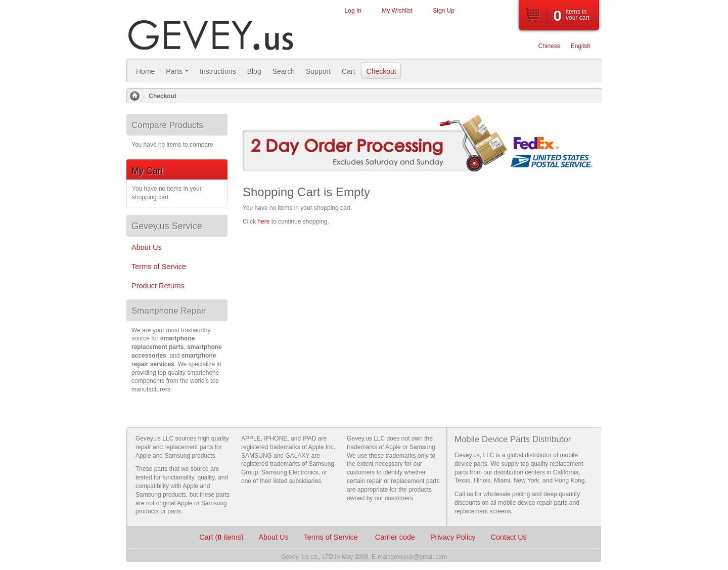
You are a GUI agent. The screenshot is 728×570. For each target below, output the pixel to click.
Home (134, 96)
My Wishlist (397, 11)
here (263, 222)
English (581, 46)
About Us (273, 537)
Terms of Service (332, 537)
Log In (353, 11)
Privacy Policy (453, 537)
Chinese (550, 46)
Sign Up (444, 11)
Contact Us (509, 537)
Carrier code (395, 537)
